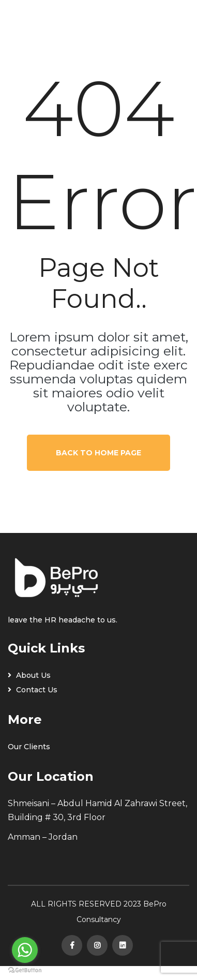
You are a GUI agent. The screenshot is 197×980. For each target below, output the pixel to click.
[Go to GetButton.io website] (25, 970)
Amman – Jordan (43, 837)
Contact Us (33, 690)
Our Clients (29, 747)
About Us (29, 675)
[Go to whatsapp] (25, 950)
